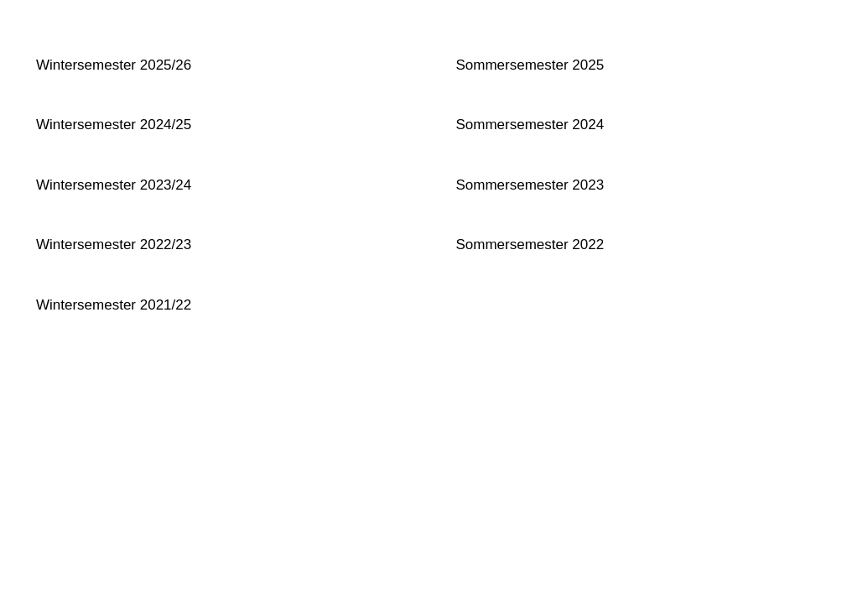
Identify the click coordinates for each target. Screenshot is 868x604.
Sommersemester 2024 (530, 125)
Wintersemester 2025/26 (114, 65)
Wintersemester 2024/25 (114, 125)
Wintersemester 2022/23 (114, 245)
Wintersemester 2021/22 (114, 305)
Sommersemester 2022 (530, 245)
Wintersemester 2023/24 (114, 185)
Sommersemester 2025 (530, 65)
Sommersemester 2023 (530, 185)
